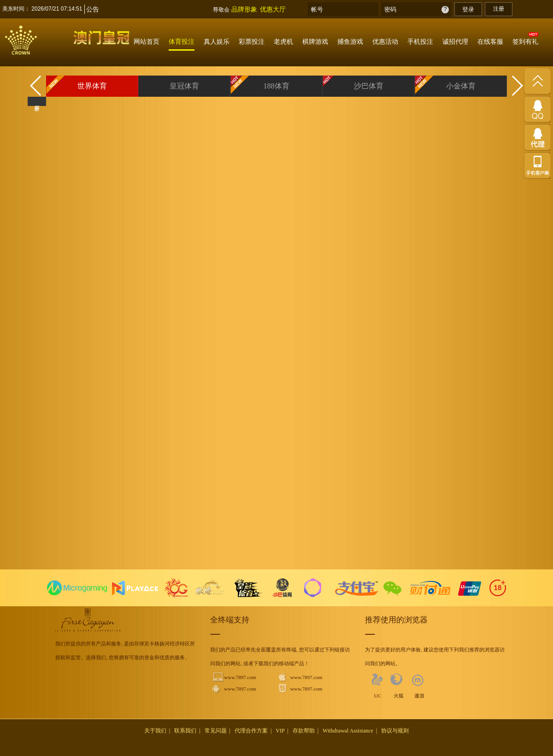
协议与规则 (395, 731)
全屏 (37, 101)
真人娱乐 (217, 41)
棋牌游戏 (315, 41)
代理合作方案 (251, 731)
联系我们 (185, 731)
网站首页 (147, 41)
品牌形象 (244, 9)
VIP (280, 731)
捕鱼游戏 (350, 41)
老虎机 (283, 41)
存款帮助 (304, 731)
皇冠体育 (184, 86)
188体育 (276, 86)
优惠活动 (385, 41)
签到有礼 (525, 41)
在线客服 (490, 41)
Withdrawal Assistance (348, 731)
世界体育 (92, 86)
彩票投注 (252, 41)
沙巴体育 (369, 86)
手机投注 (420, 41)
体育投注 (182, 41)
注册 (499, 9)
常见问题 (216, 731)
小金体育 (461, 86)
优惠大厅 (273, 9)
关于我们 (155, 731)
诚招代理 (455, 41)
